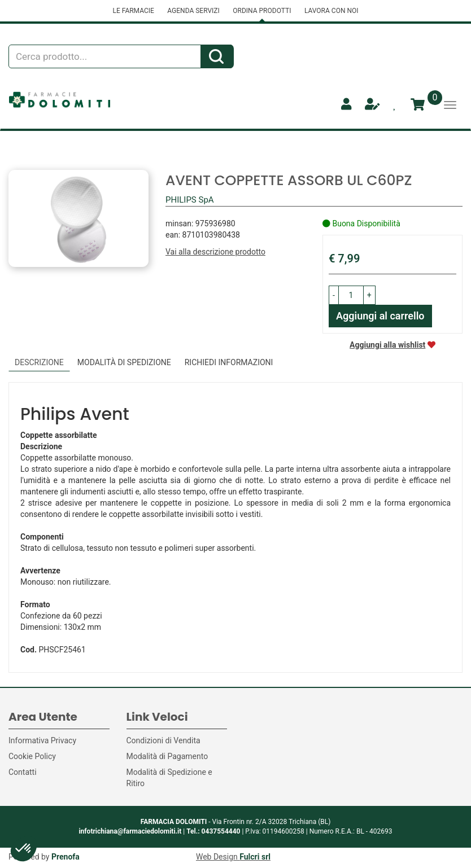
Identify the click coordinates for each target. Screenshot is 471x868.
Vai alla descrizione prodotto (215, 252)
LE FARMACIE (133, 11)
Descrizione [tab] (39, 362)
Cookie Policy (32, 756)
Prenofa (66, 857)
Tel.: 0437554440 (213, 831)
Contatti (23, 772)
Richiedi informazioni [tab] (229, 362)
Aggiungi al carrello (380, 316)
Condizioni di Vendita (163, 740)
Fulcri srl (255, 857)
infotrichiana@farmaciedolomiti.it (130, 831)
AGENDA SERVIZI (193, 11)
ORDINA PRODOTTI (262, 11)
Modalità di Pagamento (167, 756)
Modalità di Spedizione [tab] (124, 362)
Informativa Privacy (42, 740)
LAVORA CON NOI (332, 11)
